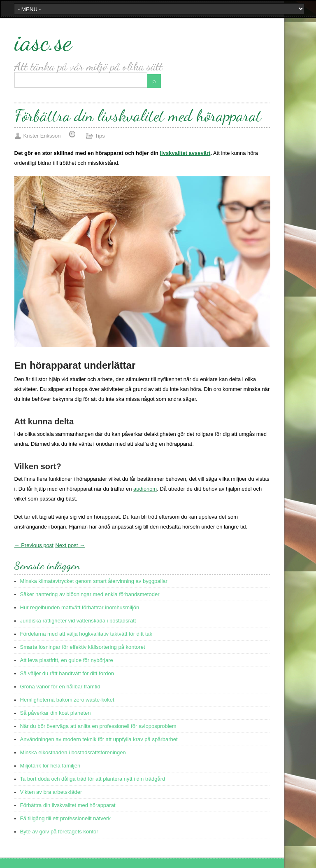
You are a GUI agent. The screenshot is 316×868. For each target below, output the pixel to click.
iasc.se (43, 42)
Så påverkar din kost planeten (56, 713)
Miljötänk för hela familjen (50, 766)
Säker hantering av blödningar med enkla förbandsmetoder (90, 594)
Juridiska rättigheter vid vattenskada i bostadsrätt (78, 621)
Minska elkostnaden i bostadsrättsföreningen (73, 752)
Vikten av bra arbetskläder (51, 792)
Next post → (70, 545)
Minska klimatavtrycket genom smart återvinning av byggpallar (94, 581)
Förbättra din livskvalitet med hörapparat (68, 805)
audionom (145, 489)
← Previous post (34, 545)
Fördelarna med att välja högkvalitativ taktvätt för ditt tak (86, 634)
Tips (100, 136)
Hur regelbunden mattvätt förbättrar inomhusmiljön (80, 607)
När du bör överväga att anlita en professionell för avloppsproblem (98, 726)
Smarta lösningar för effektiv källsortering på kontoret (83, 647)
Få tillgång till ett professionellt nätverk (65, 818)
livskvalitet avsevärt (185, 153)
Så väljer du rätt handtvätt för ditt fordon (67, 673)
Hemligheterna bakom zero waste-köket (67, 700)
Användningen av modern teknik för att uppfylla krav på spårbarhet (99, 739)
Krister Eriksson (42, 136)
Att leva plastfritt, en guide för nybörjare (67, 660)
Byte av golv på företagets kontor (59, 832)
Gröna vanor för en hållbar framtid (60, 687)
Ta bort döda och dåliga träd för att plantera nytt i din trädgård (93, 779)
